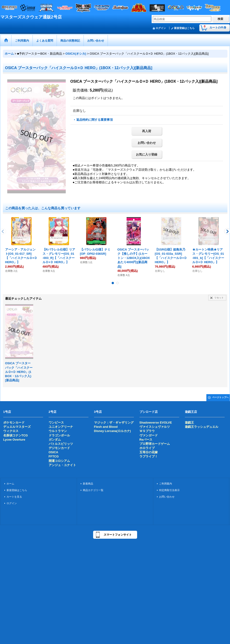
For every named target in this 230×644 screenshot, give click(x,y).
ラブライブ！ (149, 456)
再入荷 (147, 131)
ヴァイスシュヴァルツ (155, 427)
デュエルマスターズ (17, 427)
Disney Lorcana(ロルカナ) (112, 431)
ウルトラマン (58, 431)
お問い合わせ (147, 143)
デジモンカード (59, 448)
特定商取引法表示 (169, 490)
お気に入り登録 (147, 154)
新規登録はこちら (184, 28)
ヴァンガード (149, 435)
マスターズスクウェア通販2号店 (31, 17)
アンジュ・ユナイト (62, 465)
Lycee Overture (14, 440)
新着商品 (88, 484)
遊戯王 (189, 423)
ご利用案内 (166, 484)
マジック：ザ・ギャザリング (114, 423)
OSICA (53, 452)
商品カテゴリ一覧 (93, 490)
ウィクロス (11, 431)
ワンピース (56, 423)
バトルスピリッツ (61, 444)
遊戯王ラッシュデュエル (202, 427)
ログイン (161, 28)
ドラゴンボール (59, 435)
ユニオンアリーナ (61, 427)
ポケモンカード (14, 423)
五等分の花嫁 (149, 452)
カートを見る (14, 497)
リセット (219, 298)
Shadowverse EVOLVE (156, 423)
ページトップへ (220, 397)
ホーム (10, 484)
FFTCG (54, 456)
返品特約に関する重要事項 (95, 120)
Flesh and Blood (106, 427)
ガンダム (55, 440)
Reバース (146, 440)
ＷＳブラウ (147, 431)
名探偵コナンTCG (16, 435)
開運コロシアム (59, 461)
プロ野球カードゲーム (155, 444)
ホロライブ (147, 448)
